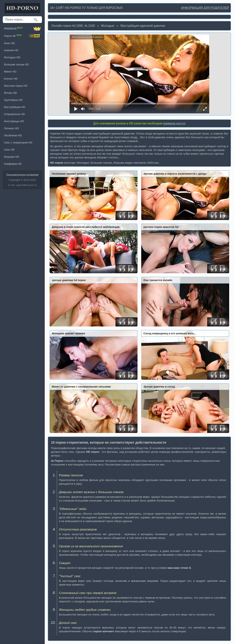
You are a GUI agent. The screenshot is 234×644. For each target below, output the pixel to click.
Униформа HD (13, 164)
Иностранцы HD (14, 121)
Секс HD (9, 150)
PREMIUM (22, 29)
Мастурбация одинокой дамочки (143, 26)
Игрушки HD (11, 157)
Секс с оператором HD (18, 143)
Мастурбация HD (15, 107)
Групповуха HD (13, 100)
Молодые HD (12, 57)
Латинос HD (11, 128)
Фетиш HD (10, 93)
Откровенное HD (14, 114)
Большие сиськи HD (16, 64)
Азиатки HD (11, 50)
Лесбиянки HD (13, 135)
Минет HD (10, 72)
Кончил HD (11, 79)
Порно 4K (22, 36)
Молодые (108, 26)
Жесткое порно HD (16, 86)
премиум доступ (174, 123)
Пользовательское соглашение (22, 175)
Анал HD (9, 43)
